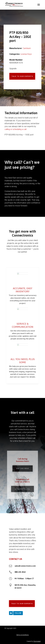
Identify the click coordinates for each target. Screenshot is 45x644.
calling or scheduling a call (15, 129)
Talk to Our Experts (22, 76)
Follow (18, 613)
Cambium (27, 48)
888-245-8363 (22, 469)
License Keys (26, 54)
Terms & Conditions (23, 635)
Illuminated (37, 641)
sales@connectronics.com (25, 566)
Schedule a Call (22, 487)
